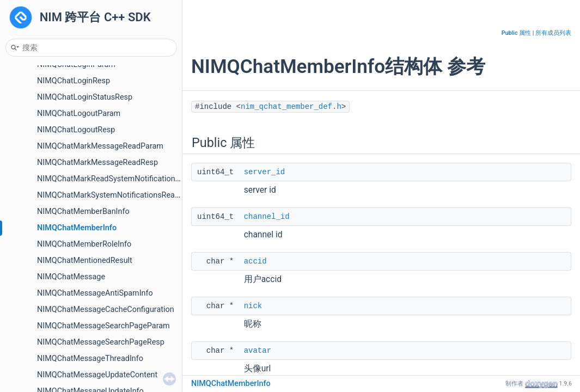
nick (253, 306)
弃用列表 (35, 356)
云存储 (31, 144)
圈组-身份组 (40, 275)
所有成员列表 (553, 33)
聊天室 (31, 193)
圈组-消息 (36, 291)
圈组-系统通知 (44, 307)
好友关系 (35, 128)
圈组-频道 (36, 258)
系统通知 (35, 79)
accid (255, 261)
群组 (27, 95)
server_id (265, 172)
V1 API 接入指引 (48, 324)
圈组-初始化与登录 (51, 226)
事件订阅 (35, 177)
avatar (258, 351)
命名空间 (35, 373)
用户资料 (35, 111)
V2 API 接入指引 (48, 340)
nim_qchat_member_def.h (291, 107)
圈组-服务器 (40, 242)
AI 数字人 (36, 209)
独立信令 (35, 160)
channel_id (267, 217)
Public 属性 (516, 33)
